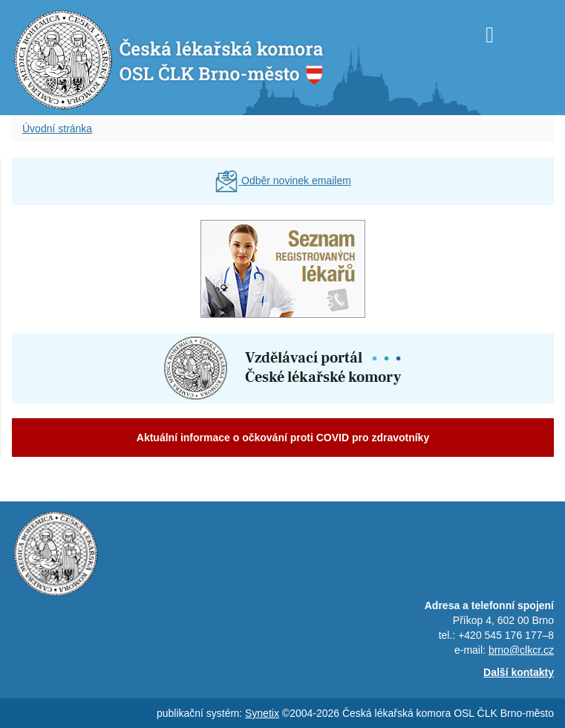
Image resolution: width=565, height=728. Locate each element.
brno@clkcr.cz (521, 650)
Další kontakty (519, 672)
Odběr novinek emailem (283, 181)
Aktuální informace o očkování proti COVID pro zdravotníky (283, 438)
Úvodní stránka (57, 129)
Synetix (262, 713)
